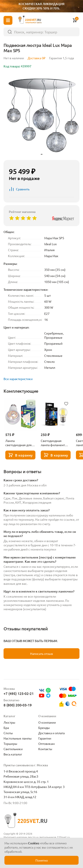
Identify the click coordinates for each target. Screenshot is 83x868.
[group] (41, 115)
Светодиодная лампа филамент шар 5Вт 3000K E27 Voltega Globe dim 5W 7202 (54, 443)
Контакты (45, 749)
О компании (47, 722)
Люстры (9, 722)
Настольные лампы (18, 738)
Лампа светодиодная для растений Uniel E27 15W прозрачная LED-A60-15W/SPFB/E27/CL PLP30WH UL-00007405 (19, 443)
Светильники (13, 749)
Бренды (44, 728)
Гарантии (45, 738)
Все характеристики (18, 379)
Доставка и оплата (51, 733)
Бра (6, 728)
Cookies (34, 843)
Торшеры (10, 744)
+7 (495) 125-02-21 (19, 693)
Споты (8, 733)
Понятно (42, 860)
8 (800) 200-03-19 (18, 705)
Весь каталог (13, 754)
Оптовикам (46, 744)
